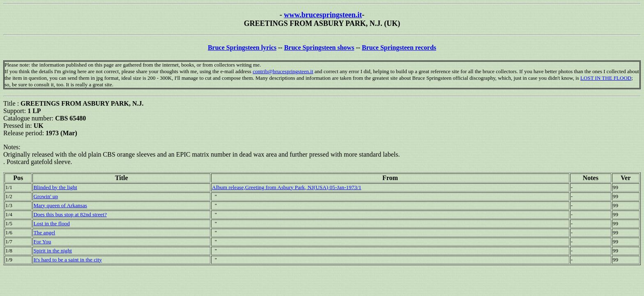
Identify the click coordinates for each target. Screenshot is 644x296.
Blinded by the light (55, 187)
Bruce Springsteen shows (319, 47)
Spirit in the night (53, 251)
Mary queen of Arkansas (60, 205)
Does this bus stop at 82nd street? (70, 214)
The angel (44, 232)
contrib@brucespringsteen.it (283, 71)
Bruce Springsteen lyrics (242, 47)
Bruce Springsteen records (399, 47)
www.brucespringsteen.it (323, 15)
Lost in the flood (51, 223)
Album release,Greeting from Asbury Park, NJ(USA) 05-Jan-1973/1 (287, 187)
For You (42, 242)
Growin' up (46, 196)
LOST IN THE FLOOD (606, 78)
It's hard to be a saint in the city (68, 260)
